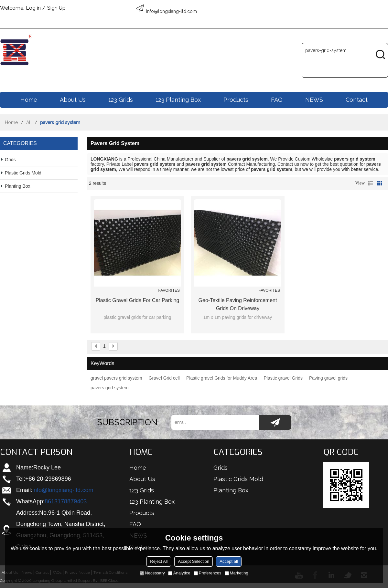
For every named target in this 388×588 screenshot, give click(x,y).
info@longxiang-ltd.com (63, 490)
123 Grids (121, 100)
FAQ (277, 100)
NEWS (314, 100)
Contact (357, 100)
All (29, 122)
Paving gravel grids (328, 378)
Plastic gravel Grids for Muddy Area (222, 378)
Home (29, 100)
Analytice (179, 573)
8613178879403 (66, 501)
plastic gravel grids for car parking (138, 300)
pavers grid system (109, 388)
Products (236, 100)
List (371, 183)
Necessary (152, 573)
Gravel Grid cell (164, 378)
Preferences (208, 573)
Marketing (237, 573)
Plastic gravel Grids (283, 378)
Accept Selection (194, 561)
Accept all (229, 561)
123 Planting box (178, 100)
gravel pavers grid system (116, 378)
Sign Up (56, 8)
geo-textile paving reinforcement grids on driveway (238, 304)
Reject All (159, 561)
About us (73, 100)
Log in (33, 8)
